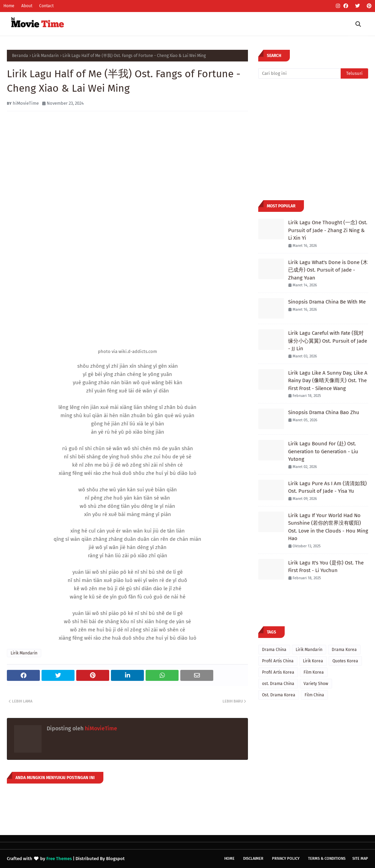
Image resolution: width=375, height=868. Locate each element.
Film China (314, 695)
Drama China (274, 650)
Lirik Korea (313, 661)
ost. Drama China (278, 684)
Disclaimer (253, 859)
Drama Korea (344, 650)
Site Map (360, 859)
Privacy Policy (286, 859)
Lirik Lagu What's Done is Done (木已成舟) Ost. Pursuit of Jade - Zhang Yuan (328, 270)
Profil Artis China (278, 661)
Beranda (20, 56)
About (27, 6)
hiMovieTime (26, 103)
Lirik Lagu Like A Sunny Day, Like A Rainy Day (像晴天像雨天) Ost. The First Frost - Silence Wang (328, 381)
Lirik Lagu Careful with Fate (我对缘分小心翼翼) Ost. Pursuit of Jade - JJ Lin (328, 341)
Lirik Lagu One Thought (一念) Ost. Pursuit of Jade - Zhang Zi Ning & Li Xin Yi (328, 230)
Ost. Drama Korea (279, 695)
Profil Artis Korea (278, 672)
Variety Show (316, 684)
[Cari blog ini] (299, 73)
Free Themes (59, 859)
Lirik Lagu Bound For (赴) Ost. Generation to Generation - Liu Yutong (323, 451)
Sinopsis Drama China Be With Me (327, 302)
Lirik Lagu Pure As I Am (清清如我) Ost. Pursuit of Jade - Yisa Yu (327, 487)
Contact (46, 6)
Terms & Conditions (327, 859)
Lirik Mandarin (45, 56)
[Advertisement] (316, 139)
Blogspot (115, 859)
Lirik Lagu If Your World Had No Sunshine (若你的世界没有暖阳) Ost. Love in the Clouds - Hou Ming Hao (328, 527)
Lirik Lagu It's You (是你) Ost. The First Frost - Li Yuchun (326, 567)
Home (9, 6)
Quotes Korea (345, 661)
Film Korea (314, 672)
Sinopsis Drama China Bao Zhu (324, 412)
